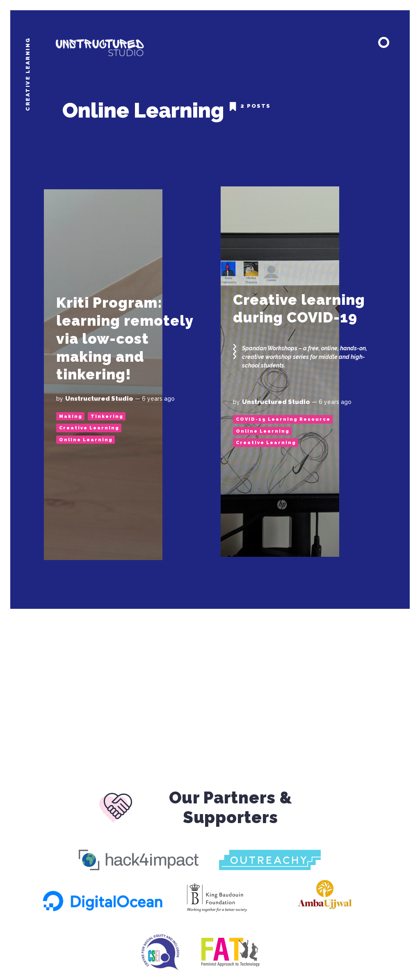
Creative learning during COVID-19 (299, 309)
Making (71, 416)
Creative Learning (89, 428)
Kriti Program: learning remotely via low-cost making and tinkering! (125, 338)
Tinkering (107, 416)
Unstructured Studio (99, 399)
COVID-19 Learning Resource (283, 420)
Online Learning (86, 440)
